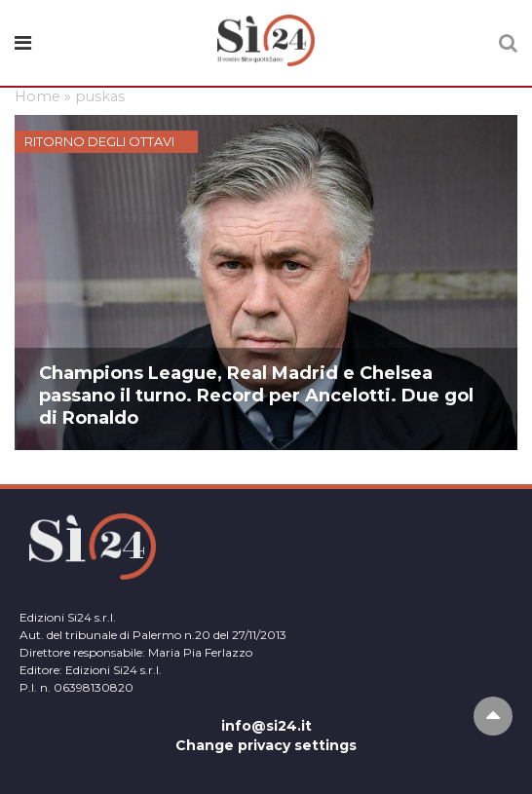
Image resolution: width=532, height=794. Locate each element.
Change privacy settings (266, 745)
